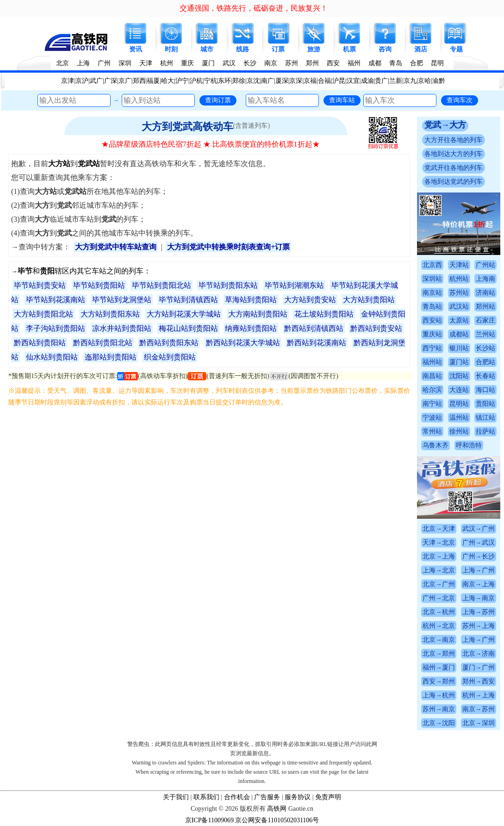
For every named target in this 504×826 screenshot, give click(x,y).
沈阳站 (459, 376)
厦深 (282, 81)
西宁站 (432, 348)
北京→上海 (439, 556)
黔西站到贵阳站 (40, 343)
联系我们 (206, 797)
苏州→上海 (479, 626)
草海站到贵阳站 (251, 300)
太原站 (459, 320)
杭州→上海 (479, 695)
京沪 (82, 81)
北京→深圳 (479, 723)
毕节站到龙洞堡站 (122, 300)
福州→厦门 (439, 668)
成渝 (367, 81)
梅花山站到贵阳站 (188, 328)
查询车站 (342, 100)
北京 (62, 63)
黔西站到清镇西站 (314, 328)
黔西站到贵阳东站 (169, 343)
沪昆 (339, 81)
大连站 (459, 390)
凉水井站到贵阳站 (122, 328)
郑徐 (239, 81)
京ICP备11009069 (209, 820)
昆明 (437, 63)
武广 (96, 81)
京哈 (424, 81)
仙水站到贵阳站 (52, 357)
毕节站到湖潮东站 (294, 285)
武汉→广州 (479, 529)
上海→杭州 (439, 695)
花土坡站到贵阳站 (324, 314)
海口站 (485, 390)
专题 (456, 49)
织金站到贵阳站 (170, 357)
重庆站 (432, 334)
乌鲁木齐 (436, 445)
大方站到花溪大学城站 (184, 314)
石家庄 (485, 320)
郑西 (139, 81)
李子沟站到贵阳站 (56, 328)
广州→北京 (439, 598)
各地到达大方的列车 (454, 154)
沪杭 (196, 81)
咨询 (385, 49)
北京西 (432, 265)
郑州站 (485, 307)
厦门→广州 (479, 668)
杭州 (167, 63)
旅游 (314, 49)
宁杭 (211, 81)
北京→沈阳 (439, 723)
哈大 (168, 81)
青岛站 (432, 307)
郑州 (312, 63)
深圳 (125, 63)
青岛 (396, 63)
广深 (111, 81)
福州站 (432, 362)
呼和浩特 (469, 445)
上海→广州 (479, 570)
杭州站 (459, 279)
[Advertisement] (210, 478)
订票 (278, 49)
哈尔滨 (432, 390)
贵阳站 (485, 404)
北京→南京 (439, 640)
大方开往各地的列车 (454, 140)
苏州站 (459, 293)
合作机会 (237, 797)
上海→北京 (439, 570)
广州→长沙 (479, 556)
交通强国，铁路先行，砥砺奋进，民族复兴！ (254, 8)
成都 (375, 63)
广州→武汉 (479, 543)
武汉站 (459, 307)
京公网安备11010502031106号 (277, 820)
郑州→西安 (479, 681)
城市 (207, 49)
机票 (349, 49)
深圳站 (432, 279)
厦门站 (459, 362)
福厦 (153, 81)
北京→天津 (439, 529)
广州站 (485, 265)
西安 (333, 63)
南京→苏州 (479, 709)
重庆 (187, 63)
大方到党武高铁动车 (187, 127)
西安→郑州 (439, 681)
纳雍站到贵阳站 (251, 328)
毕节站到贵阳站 (99, 285)
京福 (310, 81)
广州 (104, 63)
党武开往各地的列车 (454, 168)
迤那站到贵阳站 (111, 357)
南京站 (432, 293)
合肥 (417, 63)
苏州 (292, 63)
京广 (125, 81)
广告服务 (267, 797)
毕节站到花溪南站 (56, 300)
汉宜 (353, 81)
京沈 (253, 81)
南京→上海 (479, 584)
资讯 (136, 49)
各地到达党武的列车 (454, 182)
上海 (83, 63)
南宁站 (432, 404)
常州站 (432, 432)
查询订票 (218, 100)
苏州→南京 (439, 709)
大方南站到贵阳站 (258, 314)
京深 (296, 81)
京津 (68, 81)
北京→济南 (479, 654)
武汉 (229, 63)
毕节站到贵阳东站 (228, 285)
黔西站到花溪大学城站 (243, 343)
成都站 (459, 334)
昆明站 (459, 404)
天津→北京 (439, 543)
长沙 (250, 63)
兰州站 (485, 334)
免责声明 (328, 797)
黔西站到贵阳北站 (103, 343)
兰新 (396, 81)
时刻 (171, 49)
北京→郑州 (439, 654)
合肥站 (485, 362)
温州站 (459, 418)
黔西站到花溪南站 (317, 343)
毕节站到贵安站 (40, 285)
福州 (354, 63)
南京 (271, 63)
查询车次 (460, 100)
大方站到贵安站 (310, 300)
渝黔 (439, 81)
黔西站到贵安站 (376, 328)
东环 (224, 81)
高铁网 (277, 809)
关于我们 (176, 797)
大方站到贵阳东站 (110, 314)
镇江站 (485, 418)
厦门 (208, 63)
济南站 (485, 293)
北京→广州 (439, 584)
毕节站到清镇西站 (188, 300)
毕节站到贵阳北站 (162, 285)
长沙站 (485, 348)
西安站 (432, 320)
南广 (268, 81)
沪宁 (182, 81)
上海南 (485, 279)
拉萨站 (485, 432)
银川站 (459, 348)
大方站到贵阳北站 (44, 314)
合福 (324, 81)
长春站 (485, 376)
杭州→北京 (439, 626)
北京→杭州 (439, 612)
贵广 (381, 81)
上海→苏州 (479, 612)
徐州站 (459, 432)
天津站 (459, 265)
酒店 (421, 49)
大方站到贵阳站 (369, 300)
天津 (146, 63)
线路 (243, 49)
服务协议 (298, 797)
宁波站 (432, 418)
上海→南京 (479, 598)
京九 (410, 81)
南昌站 (432, 376)
